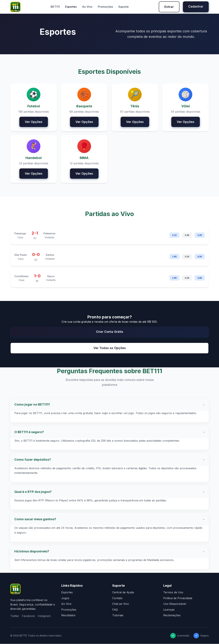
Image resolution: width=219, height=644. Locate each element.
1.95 (174, 278)
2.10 (174, 235)
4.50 (200, 257)
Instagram (44, 616)
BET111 (55, 7)
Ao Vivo (87, 7)
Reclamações (172, 616)
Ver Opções (34, 122)
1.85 (174, 257)
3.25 (187, 278)
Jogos (65, 598)
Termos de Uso (173, 592)
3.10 (187, 257)
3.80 (200, 278)
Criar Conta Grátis (110, 332)
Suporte (123, 7)
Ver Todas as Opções (110, 348)
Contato (117, 598)
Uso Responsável (175, 604)
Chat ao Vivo (121, 604)
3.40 (187, 235)
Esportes (71, 7)
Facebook (28, 616)
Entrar (169, 7)
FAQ (115, 610)
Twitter (15, 616)
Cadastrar (196, 6)
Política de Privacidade (178, 598)
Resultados (68, 616)
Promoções (105, 7)
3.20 (200, 235)
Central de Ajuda (123, 592)
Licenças (169, 610)
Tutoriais (118, 616)
